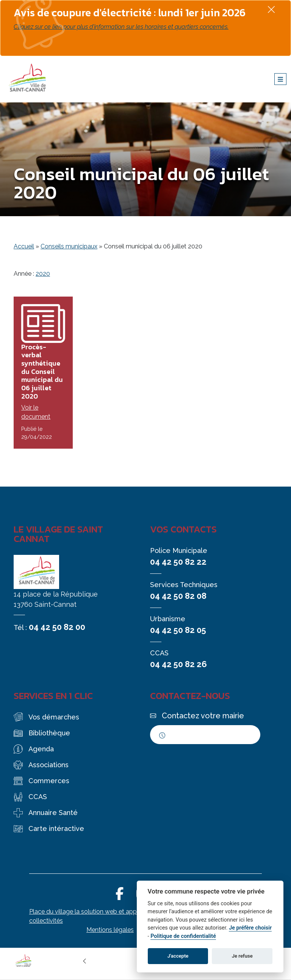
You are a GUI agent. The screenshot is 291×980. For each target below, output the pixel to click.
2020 (43, 274)
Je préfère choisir (250, 928)
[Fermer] (271, 9)
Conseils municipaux (69, 246)
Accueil (24, 246)
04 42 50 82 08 (178, 596)
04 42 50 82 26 (178, 664)
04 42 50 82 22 (178, 562)
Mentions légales (110, 930)
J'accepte (178, 956)
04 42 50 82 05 (178, 630)
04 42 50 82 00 (57, 627)
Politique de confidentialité (183, 936)
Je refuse (242, 956)
